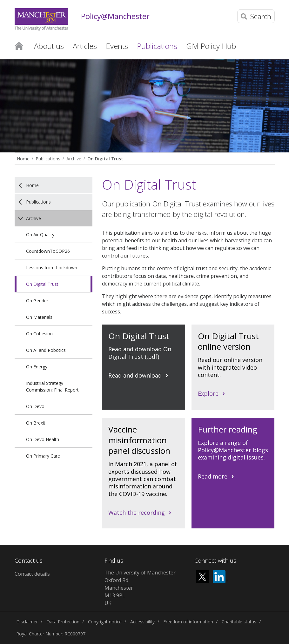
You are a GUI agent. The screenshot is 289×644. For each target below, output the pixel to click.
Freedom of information (188, 622)
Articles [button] (85, 46)
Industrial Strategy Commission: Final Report (52, 386)
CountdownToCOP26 (48, 251)
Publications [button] (157, 46)
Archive (74, 159)
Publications (48, 159)
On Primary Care (43, 456)
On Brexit (36, 423)
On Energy (37, 367)
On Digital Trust (105, 159)
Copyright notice (105, 622)
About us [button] (49, 46)
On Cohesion (39, 334)
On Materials (39, 317)
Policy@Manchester (115, 16)
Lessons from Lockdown (52, 268)
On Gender (37, 301)
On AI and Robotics (46, 350)
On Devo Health (43, 439)
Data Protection (63, 622)
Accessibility (142, 622)
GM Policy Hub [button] (211, 46)
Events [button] (117, 46)
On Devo (35, 406)
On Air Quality (40, 235)
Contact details (32, 574)
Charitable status (239, 622)
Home (19, 45)
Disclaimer (27, 622)
